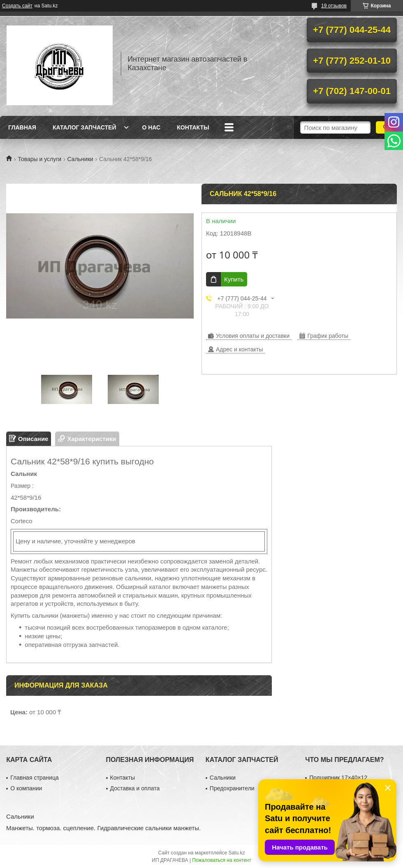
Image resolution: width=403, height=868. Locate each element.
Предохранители (232, 788)
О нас (151, 127)
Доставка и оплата (135, 788)
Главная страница (35, 778)
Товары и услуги (39, 159)
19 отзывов (334, 6)
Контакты (193, 127)
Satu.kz (236, 853)
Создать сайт (17, 6)
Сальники (80, 159)
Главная (22, 127)
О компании (26, 788)
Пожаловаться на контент (221, 860)
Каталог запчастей (85, 127)
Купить (234, 279)
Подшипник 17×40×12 (338, 778)
